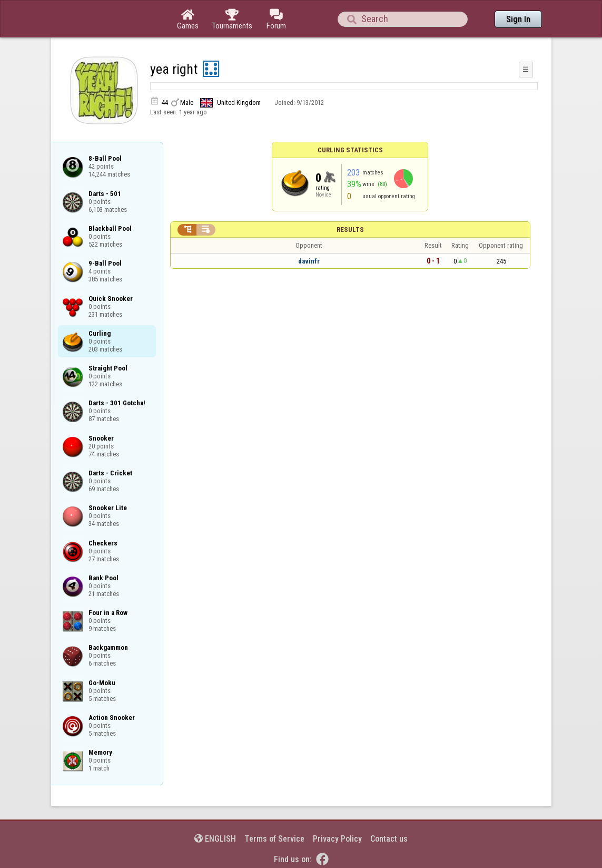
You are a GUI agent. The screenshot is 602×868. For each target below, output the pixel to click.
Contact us (389, 839)
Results (350, 230)
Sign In (518, 19)
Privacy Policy (337, 839)
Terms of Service (274, 839)
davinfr (309, 261)
